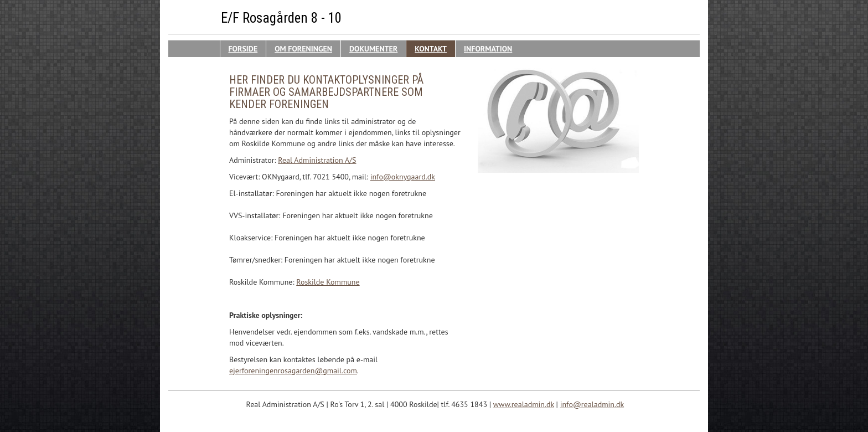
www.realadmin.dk (524, 404)
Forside (243, 49)
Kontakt (431, 49)
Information (488, 49)
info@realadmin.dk (592, 404)
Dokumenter (373, 49)
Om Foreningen (303, 49)
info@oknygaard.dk (403, 177)
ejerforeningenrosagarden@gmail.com (293, 371)
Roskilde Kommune (328, 282)
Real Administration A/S (317, 160)
